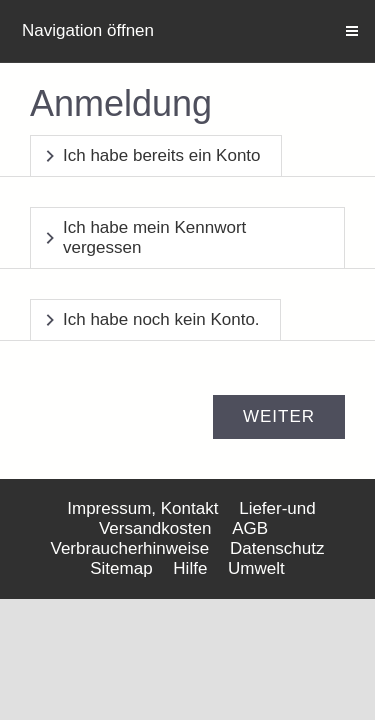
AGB (250, 528)
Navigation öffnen (88, 30)
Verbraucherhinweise (130, 548)
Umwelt (256, 568)
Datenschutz (277, 548)
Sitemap (121, 568)
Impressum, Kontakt (142, 508)
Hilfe (190, 568)
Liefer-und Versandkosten (207, 518)
